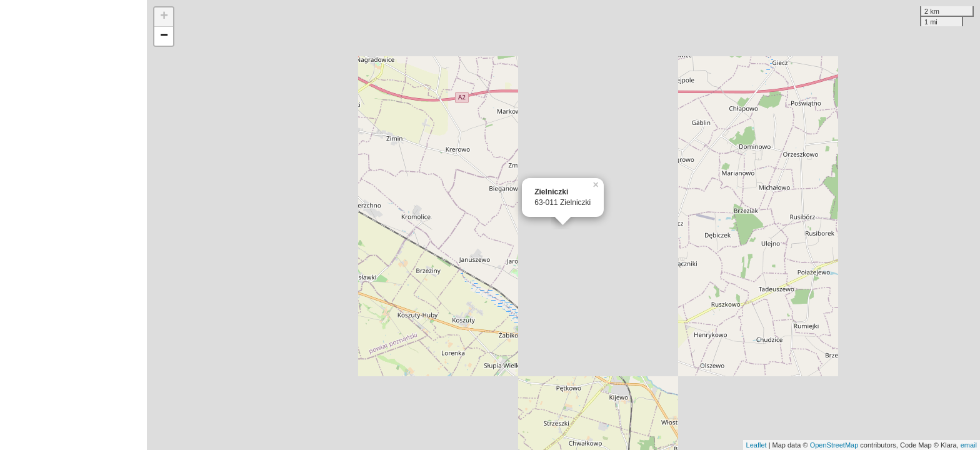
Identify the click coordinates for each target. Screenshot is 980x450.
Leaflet (757, 445)
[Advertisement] (73, 225)
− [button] (164, 36)
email (969, 445)
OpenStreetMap (834, 445)
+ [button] (164, 17)
